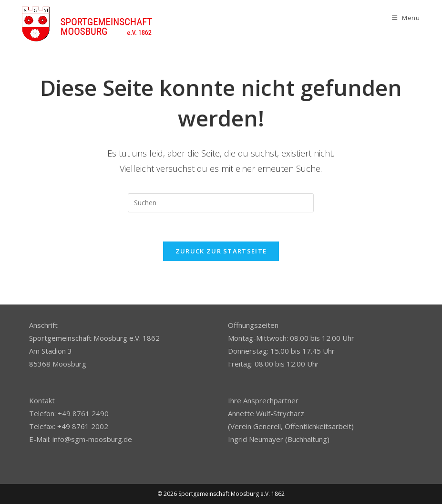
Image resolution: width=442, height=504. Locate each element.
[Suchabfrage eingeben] (221, 203)
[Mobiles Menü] (406, 18)
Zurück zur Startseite (221, 251)
